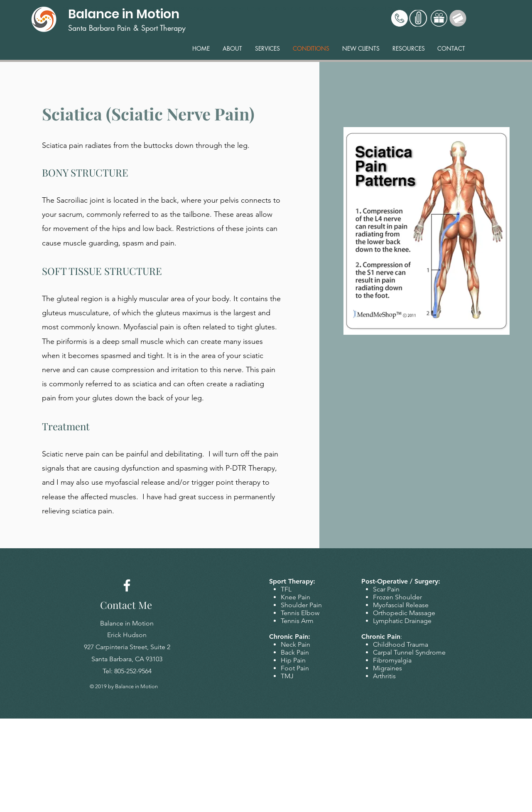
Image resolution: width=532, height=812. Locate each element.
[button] (268, 48)
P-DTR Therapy (250, 468)
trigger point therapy (226, 482)
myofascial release (135, 482)
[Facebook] (127, 585)
